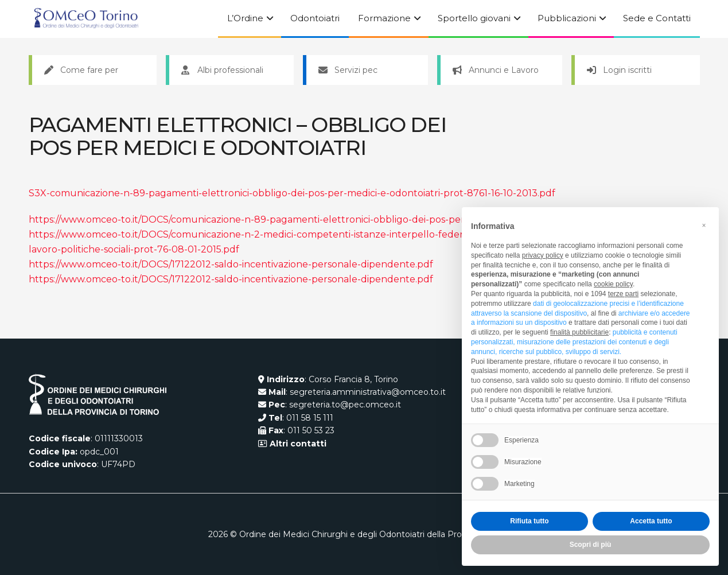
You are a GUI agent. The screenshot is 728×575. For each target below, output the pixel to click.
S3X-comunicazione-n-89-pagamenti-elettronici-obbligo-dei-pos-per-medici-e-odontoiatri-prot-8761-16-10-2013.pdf (292, 193)
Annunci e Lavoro (496, 70)
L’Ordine (245, 18)
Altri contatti (297, 444)
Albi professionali (222, 70)
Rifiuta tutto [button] (529, 521)
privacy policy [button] (543, 255)
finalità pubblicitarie (579, 332)
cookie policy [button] (613, 284)
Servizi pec (348, 70)
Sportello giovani (474, 18)
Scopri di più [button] (591, 545)
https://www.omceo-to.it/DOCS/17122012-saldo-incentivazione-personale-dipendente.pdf (231, 264)
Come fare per (81, 70)
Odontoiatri (315, 18)
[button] (704, 226)
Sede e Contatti (657, 18)
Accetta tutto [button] (651, 521)
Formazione (384, 18)
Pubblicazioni (567, 18)
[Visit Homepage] (86, 19)
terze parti (623, 294)
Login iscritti (619, 70)
